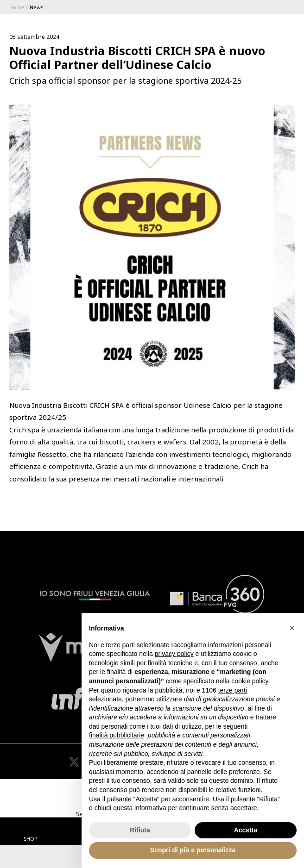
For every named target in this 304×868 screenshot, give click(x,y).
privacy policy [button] (174, 654)
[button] (292, 628)
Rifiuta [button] (140, 830)
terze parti (233, 690)
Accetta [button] (246, 830)
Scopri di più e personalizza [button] (193, 850)
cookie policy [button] (250, 681)
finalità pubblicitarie (117, 735)
